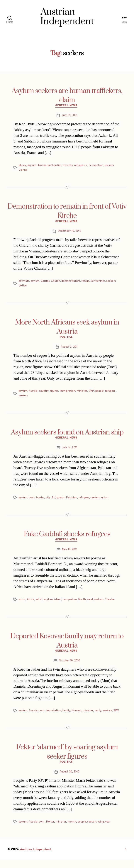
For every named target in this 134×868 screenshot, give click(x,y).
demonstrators (72, 282)
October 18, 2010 (69, 664)
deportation (54, 714)
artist (40, 602)
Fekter (51, 830)
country (44, 393)
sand (92, 602)
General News (67, 106)
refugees (81, 166)
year (111, 830)
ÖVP (93, 393)
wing (104, 830)
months (69, 166)
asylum (32, 166)
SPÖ (22, 718)
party (100, 714)
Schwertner (99, 166)
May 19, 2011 (69, 552)
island (59, 602)
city (49, 500)
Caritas (46, 282)
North (84, 602)
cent (43, 714)
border (41, 500)
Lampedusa (71, 602)
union (108, 500)
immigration (69, 393)
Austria (42, 166)
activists (24, 282)
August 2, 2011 (69, 349)
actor (22, 602)
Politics (67, 339)
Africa (31, 602)
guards (62, 500)
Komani (78, 714)
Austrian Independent (36, 858)
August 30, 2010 (70, 780)
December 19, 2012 (69, 232)
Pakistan (73, 500)
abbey (22, 166)
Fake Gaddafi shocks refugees (67, 536)
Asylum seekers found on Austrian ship (67, 434)
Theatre (113, 602)
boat (32, 500)
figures (55, 393)
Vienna (23, 171)
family (68, 714)
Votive (23, 287)
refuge (87, 282)
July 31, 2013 (70, 116)
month (74, 830)
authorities (56, 166)
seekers (113, 166)
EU (54, 500)
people (102, 393)
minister (84, 393)
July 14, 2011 (69, 450)
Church (56, 282)
